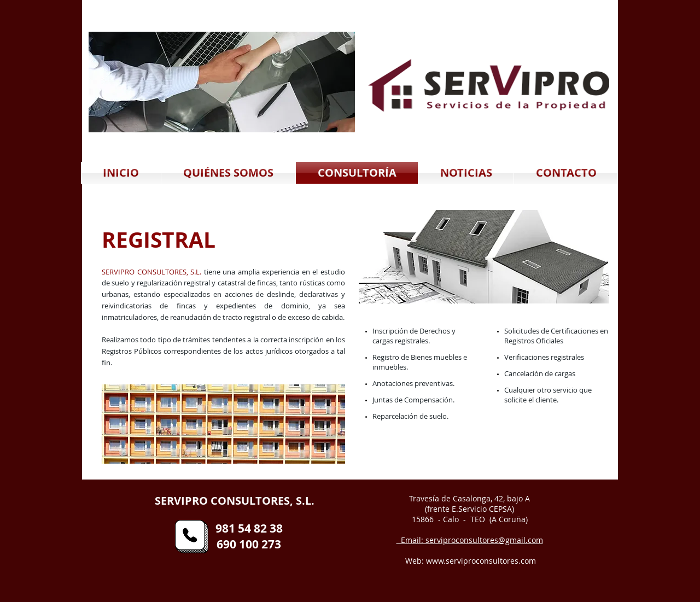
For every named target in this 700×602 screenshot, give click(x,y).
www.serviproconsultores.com (481, 561)
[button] (222, 82)
